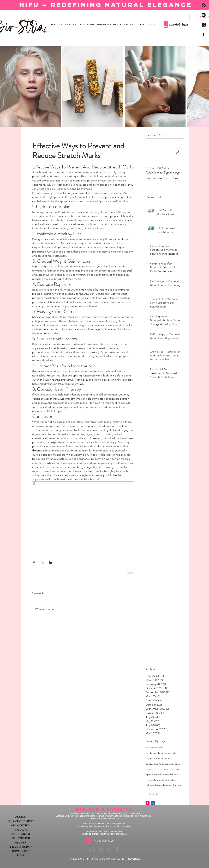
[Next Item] (178, 151)
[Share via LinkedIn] (51, 562)
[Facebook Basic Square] (153, 803)
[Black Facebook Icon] (204, 34)
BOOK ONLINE (21, 851)
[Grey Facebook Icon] (117, 850)
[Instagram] (204, 15)
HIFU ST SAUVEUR (21, 834)
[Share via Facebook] (34, 562)
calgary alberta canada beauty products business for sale (164, 764)
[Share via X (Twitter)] (42, 562)
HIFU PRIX (21, 843)
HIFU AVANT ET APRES (21, 821)
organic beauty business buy (161, 780)
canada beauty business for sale (163, 769)
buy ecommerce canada (159, 758)
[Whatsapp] (204, 5)
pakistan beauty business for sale (163, 785)
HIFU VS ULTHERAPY (21, 847)
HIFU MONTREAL (21, 825)
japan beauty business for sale (162, 775)
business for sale (154, 747)
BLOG (21, 855)
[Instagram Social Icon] (148, 803)
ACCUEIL (21, 817)
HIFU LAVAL (21, 830)
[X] (204, 25)
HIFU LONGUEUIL (21, 838)
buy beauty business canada (161, 753)
